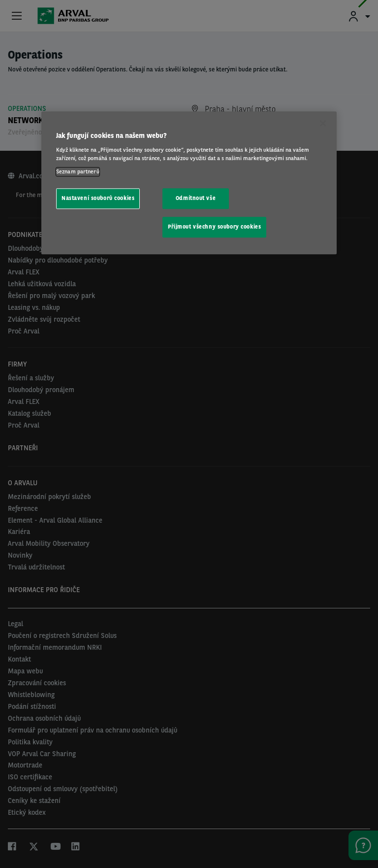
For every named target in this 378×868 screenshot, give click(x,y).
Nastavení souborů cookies (98, 198)
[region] (189, 183)
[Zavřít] (323, 124)
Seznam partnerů (78, 171)
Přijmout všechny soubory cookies (214, 227)
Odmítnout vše (196, 198)
